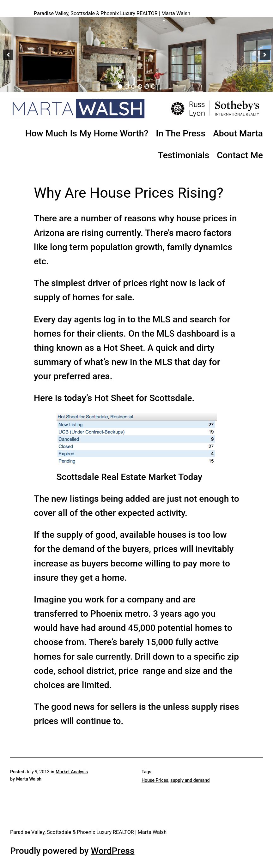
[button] (8, 55)
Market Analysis (72, 772)
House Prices (155, 780)
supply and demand (190, 780)
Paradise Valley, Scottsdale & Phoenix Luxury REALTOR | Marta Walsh (112, 13)
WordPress (112, 851)
